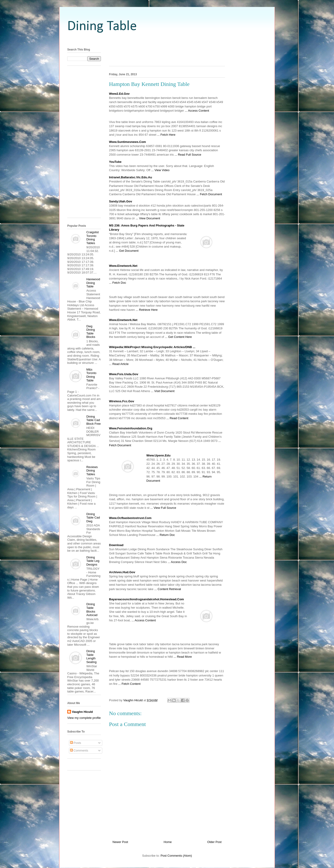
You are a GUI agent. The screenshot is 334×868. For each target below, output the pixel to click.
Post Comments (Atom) (176, 856)
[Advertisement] (167, 40)
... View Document (148, 218)
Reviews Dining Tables (92, 471)
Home (168, 842)
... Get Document (127, 251)
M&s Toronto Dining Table (91, 375)
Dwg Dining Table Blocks (91, 332)
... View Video (160, 170)
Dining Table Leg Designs (93, 561)
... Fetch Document (209, 194)
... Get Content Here (178, 337)
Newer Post (120, 842)
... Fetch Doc (118, 283)
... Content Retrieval (168, 589)
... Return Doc (166, 535)
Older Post (214, 842)
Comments (79, 750)
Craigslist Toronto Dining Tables (92, 238)
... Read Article (119, 364)
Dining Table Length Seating (91, 657)
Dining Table (102, 27)
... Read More (183, 657)
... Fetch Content (129, 684)
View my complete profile (84, 718)
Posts (76, 743)
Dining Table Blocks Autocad (92, 610)
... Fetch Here (166, 135)
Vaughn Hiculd (82, 712)
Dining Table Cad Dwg (93, 518)
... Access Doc (177, 562)
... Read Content (177, 418)
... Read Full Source (188, 155)
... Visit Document (163, 391)
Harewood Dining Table (93, 283)
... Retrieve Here (147, 310)
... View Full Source (163, 508)
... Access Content (197, 111)
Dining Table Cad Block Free (93, 420)
